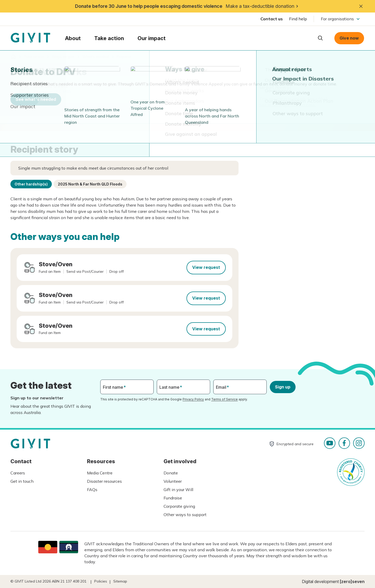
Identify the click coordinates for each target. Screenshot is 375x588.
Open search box (320, 38)
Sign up (283, 387)
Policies (101, 581)
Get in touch (22, 481)
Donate (171, 473)
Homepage (30, 38)
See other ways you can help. (287, 105)
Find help (298, 19)
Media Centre (100, 473)
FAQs (92, 490)
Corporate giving (179, 506)
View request (206, 267)
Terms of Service (224, 399)
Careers (18, 473)
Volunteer (173, 481)
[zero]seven (352, 581)
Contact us (272, 19)
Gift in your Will (178, 490)
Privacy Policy (193, 399)
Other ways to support (185, 515)
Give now (349, 38)
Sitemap (120, 581)
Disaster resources (104, 481)
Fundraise (173, 498)
